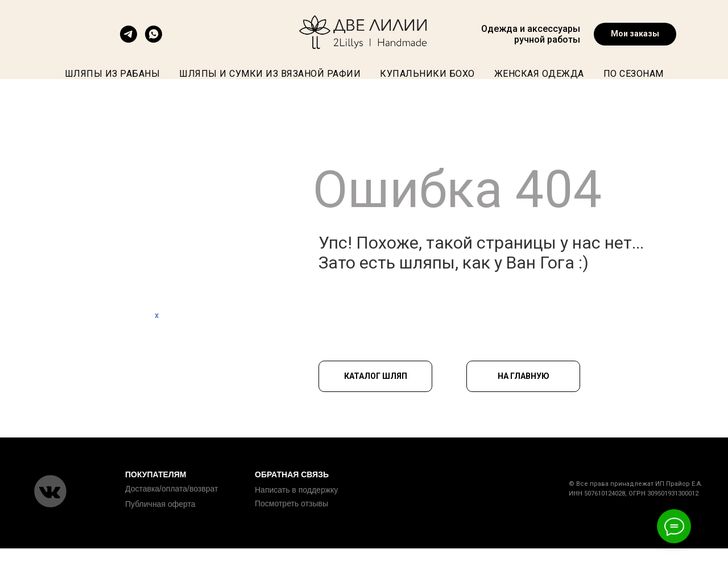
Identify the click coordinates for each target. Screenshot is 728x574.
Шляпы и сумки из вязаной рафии (270, 74)
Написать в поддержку (296, 490)
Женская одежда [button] (539, 74)
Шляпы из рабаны (113, 74)
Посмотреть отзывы (291, 503)
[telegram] (129, 40)
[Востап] (154, 40)
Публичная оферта (160, 504)
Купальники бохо (427, 74)
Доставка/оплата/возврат (171, 489)
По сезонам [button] (634, 74)
